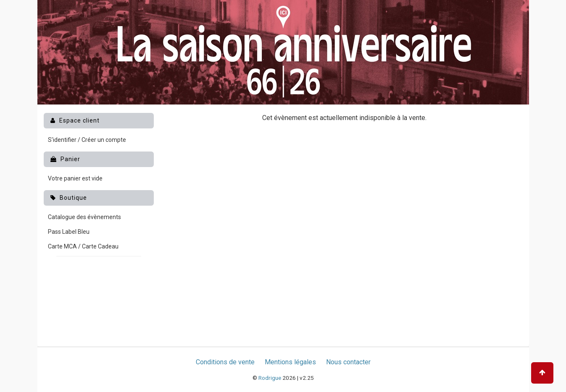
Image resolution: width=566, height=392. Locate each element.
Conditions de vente (225, 362)
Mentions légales (290, 362)
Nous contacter (348, 362)
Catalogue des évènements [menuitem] (84, 217)
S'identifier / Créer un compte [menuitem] (87, 140)
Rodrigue (270, 378)
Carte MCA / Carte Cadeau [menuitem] (83, 246)
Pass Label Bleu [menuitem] (69, 232)
